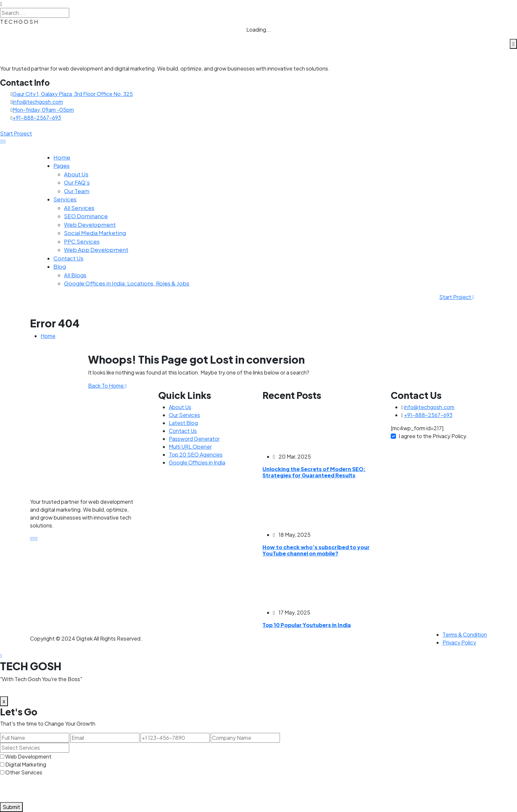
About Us (76, 174)
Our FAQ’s (77, 182)
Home (62, 157)
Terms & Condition (465, 634)
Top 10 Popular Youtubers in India (307, 625)
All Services (79, 208)
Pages (61, 165)
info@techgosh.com (38, 102)
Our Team (77, 191)
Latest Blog (183, 423)
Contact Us (68, 258)
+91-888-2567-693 (37, 118)
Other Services (24, 772)
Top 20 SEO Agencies (196, 454)
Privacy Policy (459, 642)
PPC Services (82, 241)
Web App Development (96, 250)
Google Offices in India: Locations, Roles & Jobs (127, 283)
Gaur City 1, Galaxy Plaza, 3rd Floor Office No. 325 (73, 94)
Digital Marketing (26, 764)
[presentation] (50, 789)
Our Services (184, 415)
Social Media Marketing (95, 233)
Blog (60, 266)
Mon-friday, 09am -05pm (43, 110)
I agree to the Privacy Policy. (433, 436)
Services (65, 199)
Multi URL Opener (190, 447)
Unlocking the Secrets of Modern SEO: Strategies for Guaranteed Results (314, 472)
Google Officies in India (197, 462)
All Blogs (75, 275)
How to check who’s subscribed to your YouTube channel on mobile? (316, 550)
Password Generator (194, 439)
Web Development (90, 225)
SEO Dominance (86, 216)
